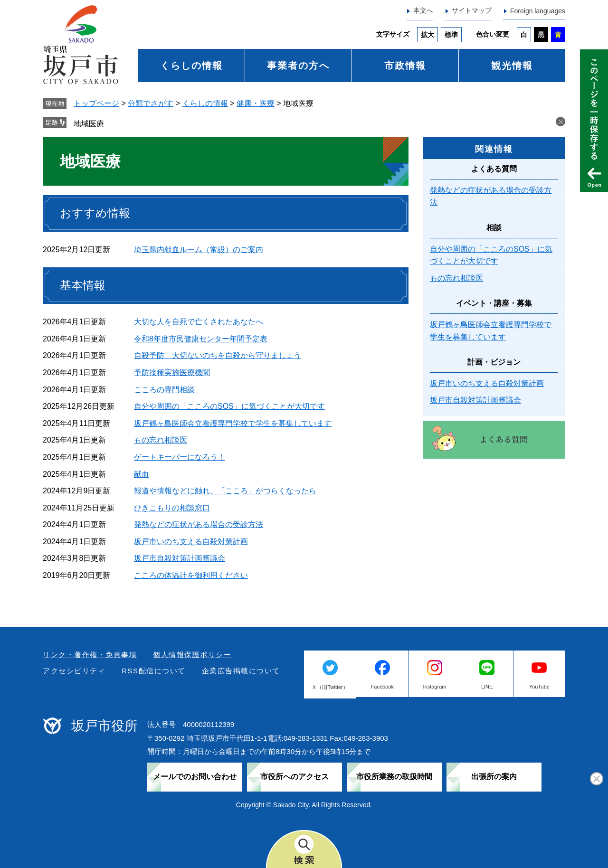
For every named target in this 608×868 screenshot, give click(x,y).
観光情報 (512, 66)
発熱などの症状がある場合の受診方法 (199, 524)
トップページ (96, 103)
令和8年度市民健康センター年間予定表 (201, 339)
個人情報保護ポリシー (192, 655)
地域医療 (89, 124)
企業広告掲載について (241, 671)
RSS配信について (153, 671)
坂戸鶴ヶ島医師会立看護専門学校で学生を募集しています (233, 423)
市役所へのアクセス (294, 777)
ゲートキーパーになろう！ (180, 457)
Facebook (382, 687)
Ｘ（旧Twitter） (330, 687)
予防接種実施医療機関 (172, 373)
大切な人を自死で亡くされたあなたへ (199, 322)
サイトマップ (472, 10)
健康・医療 (256, 103)
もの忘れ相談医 (161, 440)
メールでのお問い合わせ (195, 777)
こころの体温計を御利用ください (191, 575)
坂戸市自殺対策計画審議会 (180, 558)
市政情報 (405, 66)
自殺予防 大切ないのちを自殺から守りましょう (218, 355)
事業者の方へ (298, 66)
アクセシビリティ (74, 671)
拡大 (427, 35)
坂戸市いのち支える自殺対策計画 (191, 542)
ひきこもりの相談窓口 (172, 508)
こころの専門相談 (164, 390)
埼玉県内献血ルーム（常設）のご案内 (199, 250)
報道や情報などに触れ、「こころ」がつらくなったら (225, 491)
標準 (451, 35)
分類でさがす (151, 103)
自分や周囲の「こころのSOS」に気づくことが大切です (229, 406)
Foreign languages (538, 11)
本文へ (423, 10)
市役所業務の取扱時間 (394, 777)
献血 (142, 474)
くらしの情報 (191, 66)
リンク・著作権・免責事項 (90, 655)
